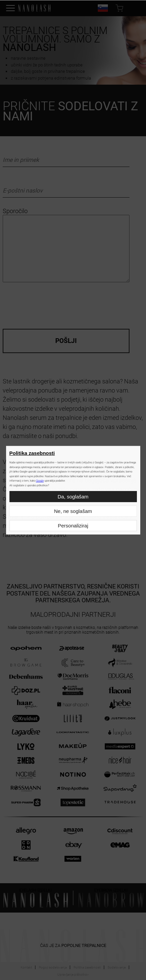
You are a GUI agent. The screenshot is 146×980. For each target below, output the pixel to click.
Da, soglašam (73, 497)
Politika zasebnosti (32, 453)
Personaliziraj (73, 526)
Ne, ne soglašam (73, 511)
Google (40, 481)
